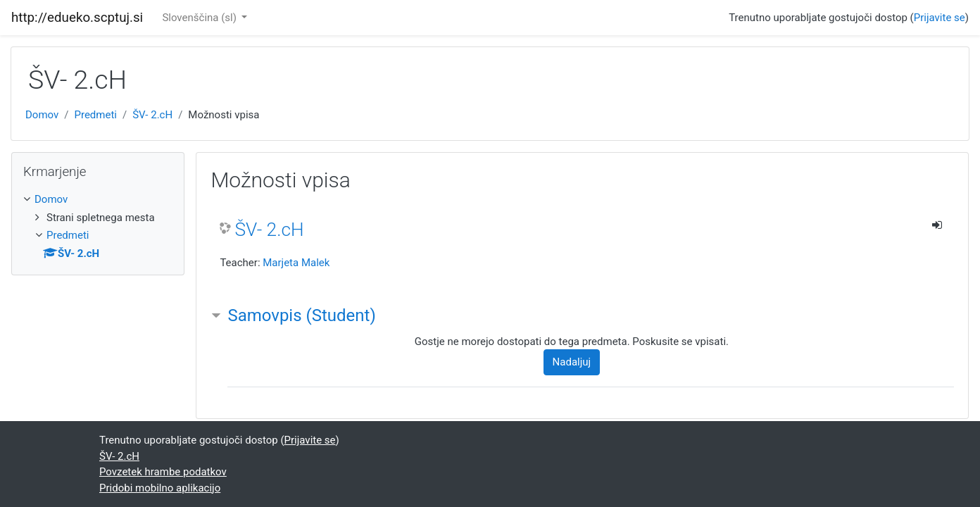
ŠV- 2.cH (152, 115)
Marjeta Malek (296, 263)
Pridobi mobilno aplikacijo (160, 488)
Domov (42, 115)
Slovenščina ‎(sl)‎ (200, 18)
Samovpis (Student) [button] (301, 315)
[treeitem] (98, 200)
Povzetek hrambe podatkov (163, 472)
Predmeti (95, 115)
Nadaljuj (572, 362)
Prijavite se (940, 18)
